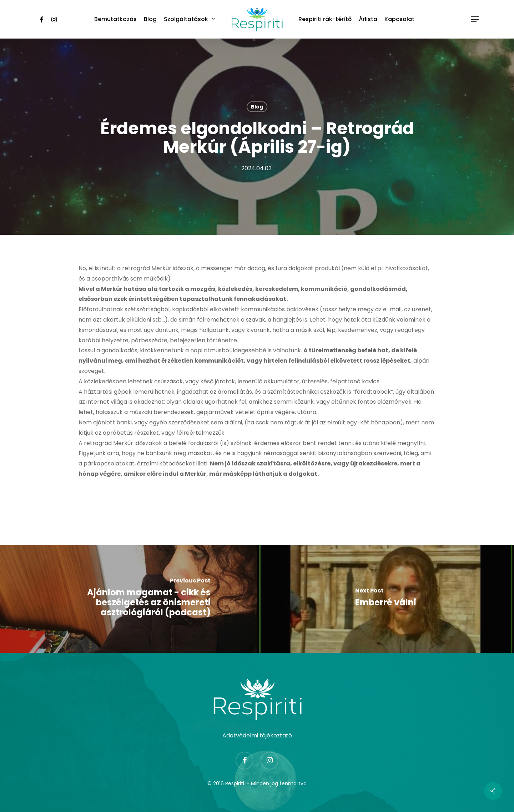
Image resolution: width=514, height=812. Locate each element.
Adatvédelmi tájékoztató (257, 735)
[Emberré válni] (385, 599)
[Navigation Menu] (475, 19)
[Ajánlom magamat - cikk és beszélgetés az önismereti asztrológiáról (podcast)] (128, 599)
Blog (257, 107)
